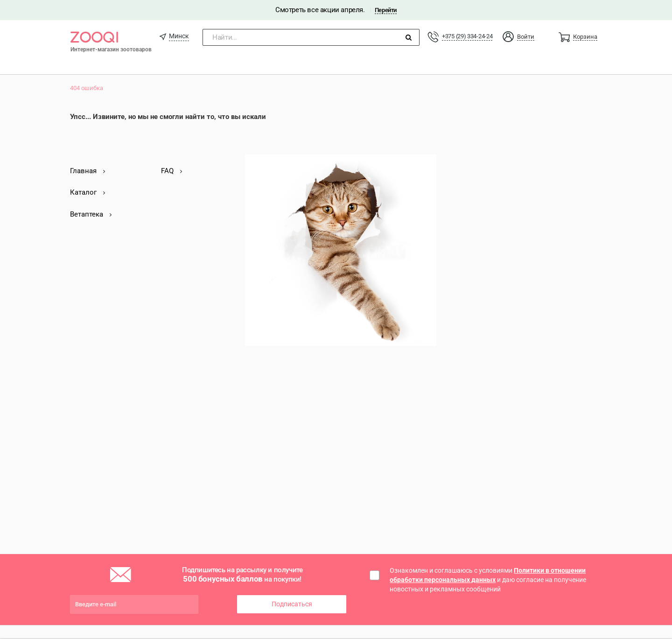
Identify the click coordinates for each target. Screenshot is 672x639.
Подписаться (292, 604)
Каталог (87, 192)
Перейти (386, 10)
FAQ (171, 171)
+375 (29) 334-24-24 (467, 36)
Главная (87, 171)
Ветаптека (91, 214)
